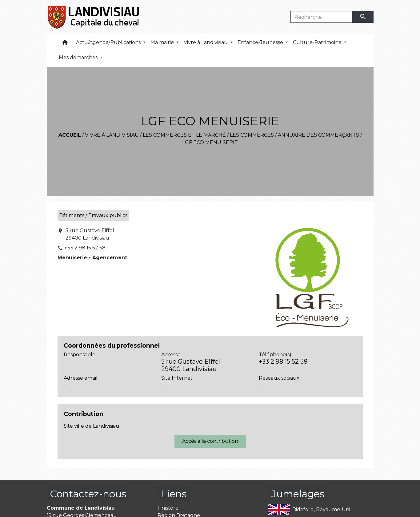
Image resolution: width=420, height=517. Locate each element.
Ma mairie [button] (163, 42)
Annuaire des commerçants (318, 135)
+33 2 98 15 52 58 (85, 248)
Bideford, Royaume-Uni (309, 510)
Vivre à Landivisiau (112, 135)
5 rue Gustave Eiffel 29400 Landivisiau (90, 234)
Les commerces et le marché (184, 135)
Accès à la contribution (210, 441)
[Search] (322, 17)
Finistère (168, 508)
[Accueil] (94, 17)
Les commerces (252, 135)
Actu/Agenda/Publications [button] (109, 42)
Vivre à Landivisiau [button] (206, 42)
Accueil (70, 135)
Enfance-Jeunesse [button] (261, 42)
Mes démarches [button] (79, 57)
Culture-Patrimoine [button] (318, 42)
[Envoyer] (363, 17)
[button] (65, 44)
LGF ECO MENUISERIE (210, 142)
